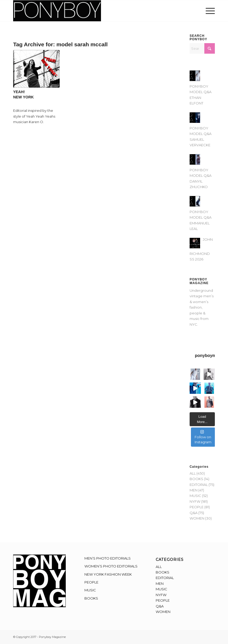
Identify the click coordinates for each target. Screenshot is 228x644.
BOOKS (196, 479)
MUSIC (195, 496)
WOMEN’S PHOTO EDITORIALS (111, 566)
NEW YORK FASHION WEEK (108, 574)
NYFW (195, 501)
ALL (193, 473)
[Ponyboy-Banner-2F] (57, 11)
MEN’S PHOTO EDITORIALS (108, 558)
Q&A (194, 513)
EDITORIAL (199, 485)
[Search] (202, 48)
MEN (194, 490)
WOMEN (197, 518)
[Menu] (209, 11)
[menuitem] (209, 11)
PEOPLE (197, 507)
